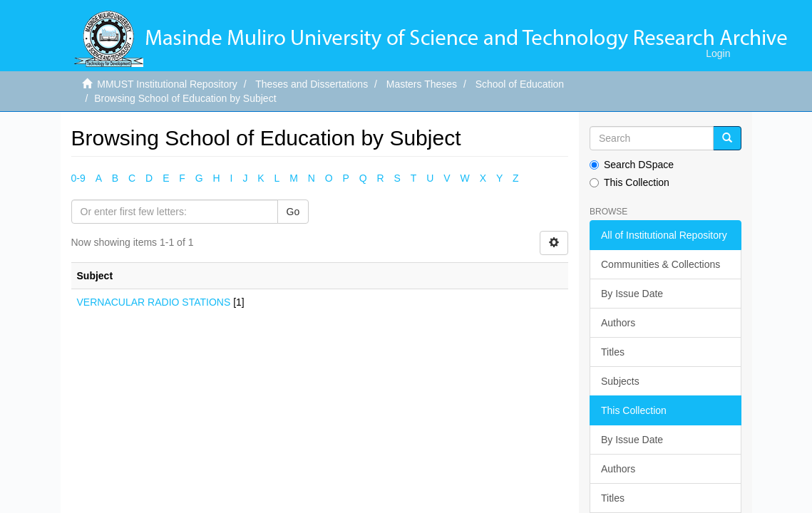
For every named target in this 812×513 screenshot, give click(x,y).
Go (293, 212)
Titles (613, 352)
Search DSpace (632, 165)
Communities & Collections (661, 264)
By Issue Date (632, 294)
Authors (618, 323)
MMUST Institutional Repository (167, 84)
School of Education (520, 84)
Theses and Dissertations (312, 84)
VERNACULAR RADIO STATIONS (154, 302)
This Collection (629, 182)
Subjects (620, 381)
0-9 (78, 178)
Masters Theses (422, 84)
